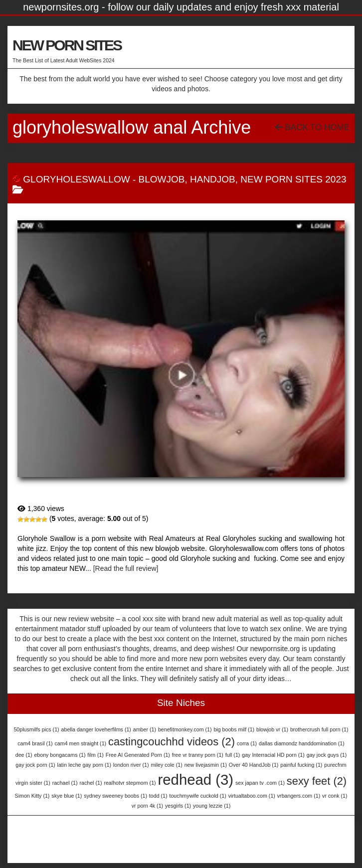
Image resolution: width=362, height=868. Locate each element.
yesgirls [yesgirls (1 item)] (178, 806)
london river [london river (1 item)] (131, 765)
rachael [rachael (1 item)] (65, 783)
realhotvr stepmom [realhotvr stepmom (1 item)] (130, 783)
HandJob (213, 179)
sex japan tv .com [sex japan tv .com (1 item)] (260, 783)
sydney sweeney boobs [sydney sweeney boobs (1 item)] (115, 796)
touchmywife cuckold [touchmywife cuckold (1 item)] (197, 796)
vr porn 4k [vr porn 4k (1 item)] (147, 806)
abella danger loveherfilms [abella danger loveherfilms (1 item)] (96, 729)
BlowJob (162, 179)
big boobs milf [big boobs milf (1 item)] (234, 729)
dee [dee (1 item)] (24, 755)
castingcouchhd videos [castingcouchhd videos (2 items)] (172, 742)
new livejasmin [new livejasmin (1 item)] (206, 765)
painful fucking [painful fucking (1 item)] (301, 765)
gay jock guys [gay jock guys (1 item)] (327, 755)
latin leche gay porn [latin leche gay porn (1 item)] (84, 765)
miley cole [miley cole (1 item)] (166, 765)
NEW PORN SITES (67, 45)
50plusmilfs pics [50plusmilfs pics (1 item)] (36, 729)
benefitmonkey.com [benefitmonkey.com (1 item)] (185, 729)
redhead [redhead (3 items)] (196, 780)
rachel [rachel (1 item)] (90, 783)
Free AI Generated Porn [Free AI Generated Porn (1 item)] (138, 755)
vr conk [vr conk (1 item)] (335, 796)
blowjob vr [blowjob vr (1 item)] (272, 729)
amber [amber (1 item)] (145, 729)
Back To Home (312, 127)
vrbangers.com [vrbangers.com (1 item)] (299, 796)
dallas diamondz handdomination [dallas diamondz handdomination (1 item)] (302, 743)
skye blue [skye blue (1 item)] (67, 796)
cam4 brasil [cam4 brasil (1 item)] (35, 743)
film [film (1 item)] (95, 755)
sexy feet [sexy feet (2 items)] (317, 781)
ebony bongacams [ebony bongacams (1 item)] (60, 755)
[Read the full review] (126, 568)
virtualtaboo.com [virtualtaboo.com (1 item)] (252, 796)
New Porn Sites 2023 (293, 179)
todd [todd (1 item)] (158, 796)
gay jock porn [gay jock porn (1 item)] (35, 765)
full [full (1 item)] (233, 755)
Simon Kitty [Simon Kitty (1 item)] (32, 796)
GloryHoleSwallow (76, 179)
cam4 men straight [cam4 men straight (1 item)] (81, 743)
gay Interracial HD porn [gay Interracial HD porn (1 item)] (273, 755)
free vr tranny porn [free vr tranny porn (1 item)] (198, 755)
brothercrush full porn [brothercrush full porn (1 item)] (319, 729)
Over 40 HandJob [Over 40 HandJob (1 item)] (254, 765)
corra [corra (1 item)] (247, 743)
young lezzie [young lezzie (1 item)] (212, 806)
